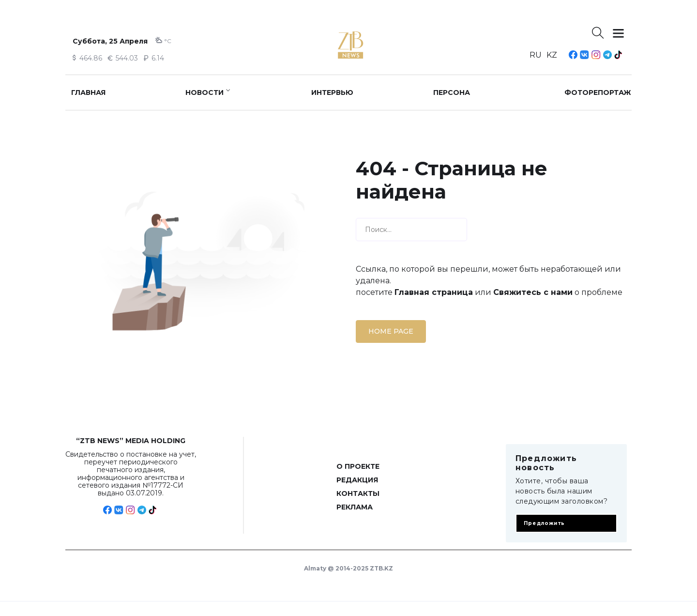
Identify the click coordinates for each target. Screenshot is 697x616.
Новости (205, 92)
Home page (391, 331)
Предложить (544, 523)
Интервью (332, 92)
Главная (88, 92)
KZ (552, 55)
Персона (452, 92)
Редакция (357, 480)
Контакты (358, 493)
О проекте (358, 466)
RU (536, 55)
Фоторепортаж (598, 92)
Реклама (355, 507)
